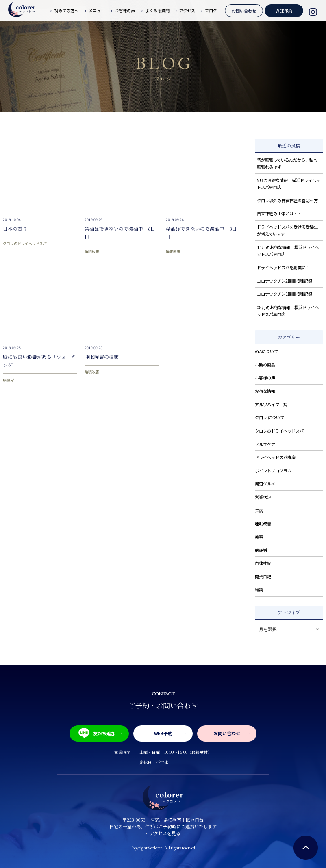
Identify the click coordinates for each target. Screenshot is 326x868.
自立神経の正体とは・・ (279, 213)
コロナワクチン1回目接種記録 (285, 294)
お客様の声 (265, 378)
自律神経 (263, 563)
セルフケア (265, 444)
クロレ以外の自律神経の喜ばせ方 (287, 200)
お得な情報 (265, 391)
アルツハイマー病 (271, 404)
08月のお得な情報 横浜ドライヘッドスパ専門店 (288, 311)
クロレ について (269, 417)
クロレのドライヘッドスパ (25, 244)
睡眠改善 (92, 252)
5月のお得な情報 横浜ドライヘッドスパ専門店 (289, 184)
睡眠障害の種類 (102, 357)
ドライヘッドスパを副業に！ (283, 267)
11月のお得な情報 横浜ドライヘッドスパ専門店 (288, 251)
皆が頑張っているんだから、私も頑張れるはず (287, 163)
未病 (259, 510)
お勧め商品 (265, 365)
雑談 (259, 590)
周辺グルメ (265, 484)
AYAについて (266, 351)
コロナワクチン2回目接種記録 (285, 281)
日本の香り (15, 229)
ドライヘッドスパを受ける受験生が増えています (287, 230)
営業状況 (263, 497)
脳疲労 (8, 380)
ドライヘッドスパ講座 (275, 457)
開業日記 (263, 577)
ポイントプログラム (273, 471)
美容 (259, 537)
